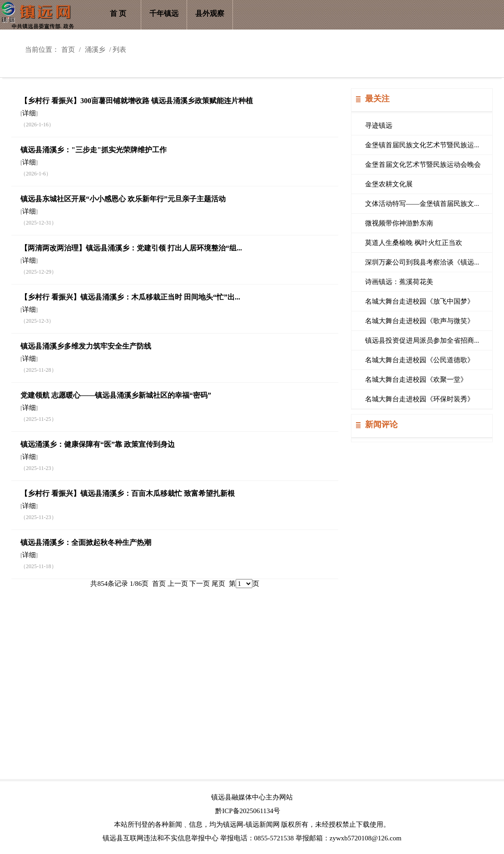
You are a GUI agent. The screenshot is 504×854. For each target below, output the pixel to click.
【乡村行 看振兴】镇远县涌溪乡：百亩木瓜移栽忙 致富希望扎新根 (128, 493)
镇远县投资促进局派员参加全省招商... (422, 340)
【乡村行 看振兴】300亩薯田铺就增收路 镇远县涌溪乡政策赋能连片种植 (137, 101)
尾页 (218, 584)
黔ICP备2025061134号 (248, 811)
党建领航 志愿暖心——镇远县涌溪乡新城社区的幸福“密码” (116, 395)
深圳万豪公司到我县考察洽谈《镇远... (422, 262)
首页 (68, 50)
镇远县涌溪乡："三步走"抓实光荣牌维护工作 (94, 150)
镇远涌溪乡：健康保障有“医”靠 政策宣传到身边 (98, 444)
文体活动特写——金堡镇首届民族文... (422, 204)
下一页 (200, 584)
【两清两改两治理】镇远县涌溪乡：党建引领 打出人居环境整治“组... (131, 248)
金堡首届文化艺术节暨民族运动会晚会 (423, 165)
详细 (29, 113)
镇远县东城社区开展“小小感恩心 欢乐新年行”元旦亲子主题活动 (123, 199)
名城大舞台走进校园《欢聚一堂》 (416, 380)
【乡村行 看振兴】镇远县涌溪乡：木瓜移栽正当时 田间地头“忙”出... (130, 297)
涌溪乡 (95, 50)
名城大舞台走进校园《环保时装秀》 (420, 399)
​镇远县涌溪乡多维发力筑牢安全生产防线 (86, 346)
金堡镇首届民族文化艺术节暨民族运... (422, 145)
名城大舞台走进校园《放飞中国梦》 (420, 301)
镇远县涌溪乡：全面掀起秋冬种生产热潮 (86, 542)
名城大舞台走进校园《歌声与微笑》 (420, 321)
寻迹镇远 (379, 125)
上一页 (178, 584)
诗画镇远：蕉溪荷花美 (399, 282)
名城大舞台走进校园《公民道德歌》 (420, 360)
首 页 (118, 13)
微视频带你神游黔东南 (399, 223)
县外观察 (210, 13)
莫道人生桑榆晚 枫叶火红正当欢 (414, 243)
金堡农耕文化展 (389, 184)
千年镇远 (164, 13)
